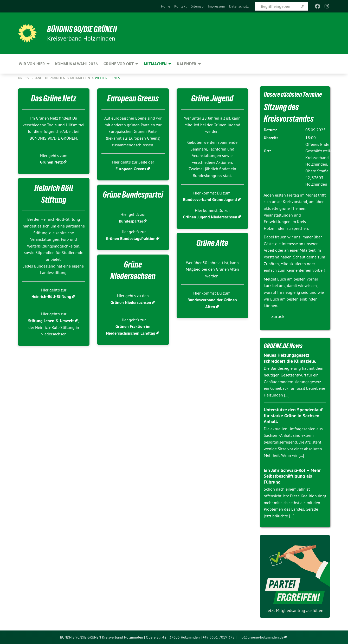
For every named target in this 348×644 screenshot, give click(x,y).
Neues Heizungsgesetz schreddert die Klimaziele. (290, 358)
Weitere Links (107, 78)
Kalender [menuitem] (187, 64)
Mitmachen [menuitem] (155, 64)
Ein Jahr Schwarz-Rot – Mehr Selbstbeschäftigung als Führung (292, 476)
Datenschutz (239, 6)
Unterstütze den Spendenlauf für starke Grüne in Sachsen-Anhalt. (293, 415)
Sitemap (197, 6)
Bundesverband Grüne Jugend (210, 200)
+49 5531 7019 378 (219, 637)
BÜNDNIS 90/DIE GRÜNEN (82, 29)
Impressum (216, 6)
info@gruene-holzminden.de (260, 637)
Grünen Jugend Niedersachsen (210, 217)
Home (166, 6)
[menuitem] (166, 6)
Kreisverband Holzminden (42, 78)
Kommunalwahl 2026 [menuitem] (76, 64)
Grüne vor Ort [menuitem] (119, 64)
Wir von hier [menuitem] (32, 64)
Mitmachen (81, 78)
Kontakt (181, 6)
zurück (278, 316)
